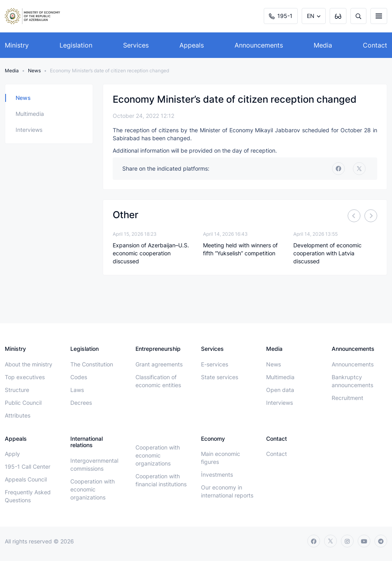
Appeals (192, 45)
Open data (280, 390)
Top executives (25, 377)
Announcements (259, 45)
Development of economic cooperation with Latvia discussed (327, 253)
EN (311, 16)
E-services (215, 364)
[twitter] (359, 169)
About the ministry (29, 364)
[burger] (379, 16)
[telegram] (381, 541)
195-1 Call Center (28, 467)
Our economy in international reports (227, 491)
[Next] (371, 216)
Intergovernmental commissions (94, 465)
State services (220, 377)
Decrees (81, 403)
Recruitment (347, 398)
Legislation (76, 45)
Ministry (17, 45)
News (34, 71)
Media (323, 45)
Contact (375, 45)
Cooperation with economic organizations (93, 489)
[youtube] (364, 541)
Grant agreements (159, 364)
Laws (77, 390)
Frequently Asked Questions (28, 496)
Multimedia (30, 114)
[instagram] (347, 541)
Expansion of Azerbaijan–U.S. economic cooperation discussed (151, 253)
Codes (79, 377)
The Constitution (92, 364)
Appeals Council (26, 479)
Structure (17, 390)
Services (136, 45)
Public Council (23, 403)
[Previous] (354, 216)
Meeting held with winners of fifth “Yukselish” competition (240, 249)
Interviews (29, 130)
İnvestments (217, 474)
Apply (12, 454)
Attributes (18, 415)
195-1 (281, 16)
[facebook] (338, 169)
